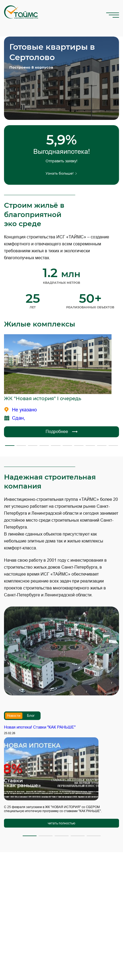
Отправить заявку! (61, 161)
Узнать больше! (61, 173)
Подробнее (61, 432)
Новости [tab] (14, 716)
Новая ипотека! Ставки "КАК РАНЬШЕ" (40, 727)
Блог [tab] (31, 716)
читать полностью (61, 823)
